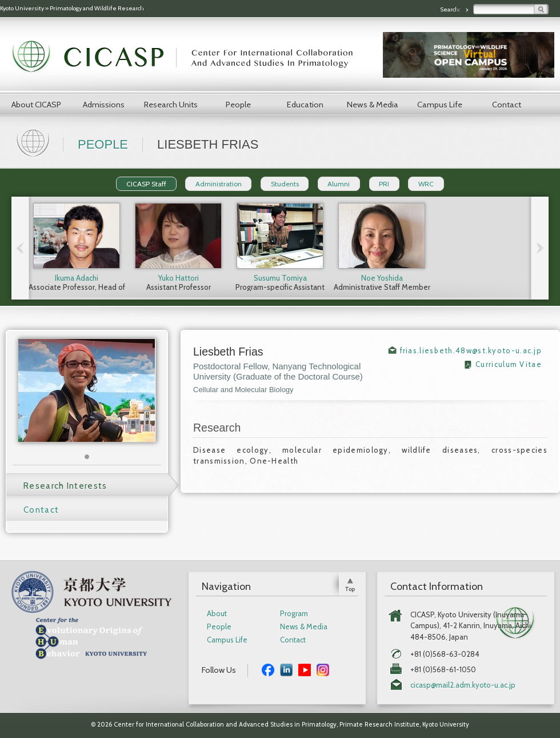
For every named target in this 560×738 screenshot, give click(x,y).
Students (285, 184)
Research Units (171, 105)
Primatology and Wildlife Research (97, 8)
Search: (451, 9)
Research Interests (65, 486)
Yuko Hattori (179, 278)
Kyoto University (22, 8)
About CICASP (36, 105)
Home (34, 142)
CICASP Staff (146, 184)
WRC (426, 184)
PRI (384, 184)
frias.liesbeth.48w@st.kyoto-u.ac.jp (471, 350)
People (238, 105)
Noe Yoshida (382, 278)
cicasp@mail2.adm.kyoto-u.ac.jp (463, 685)
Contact (507, 105)
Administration (219, 184)
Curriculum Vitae (509, 364)
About (217, 614)
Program (294, 614)
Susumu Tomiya (280, 278)
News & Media (373, 105)
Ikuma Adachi (77, 278)
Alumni (339, 184)
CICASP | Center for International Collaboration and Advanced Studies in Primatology (189, 57)
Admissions (104, 105)
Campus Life (440, 105)
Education (305, 105)
